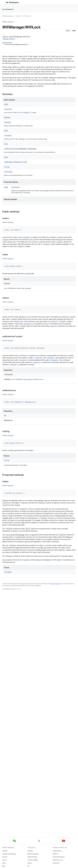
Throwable (8, 572)
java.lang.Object (7, 43)
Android (5, 851)
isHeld (7, 122)
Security (5, 857)
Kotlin (68, 31)
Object (12, 39)
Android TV (56, 863)
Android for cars (58, 860)
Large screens (57, 851)
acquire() (27, 324)
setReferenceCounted (12, 149)
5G (28, 866)
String (7, 167)
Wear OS (55, 854)
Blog (4, 866)
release (7, 136)
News (4, 863)
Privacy (30, 863)
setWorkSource (10, 162)
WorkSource (20, 162)
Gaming (30, 851)
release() (27, 113)
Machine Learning (33, 854)
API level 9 (11, 394)
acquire (7, 109)
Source (4, 860)
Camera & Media (33, 860)
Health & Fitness (32, 857)
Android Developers (8, 16)
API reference (8, 9)
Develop (18, 16)
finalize (15, 187)
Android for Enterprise (9, 854)
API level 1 (11, 22)
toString (8, 172)
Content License (55, 584)
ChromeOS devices (59, 857)
